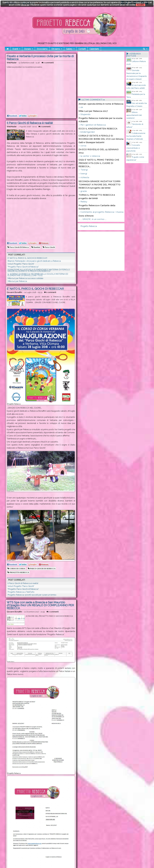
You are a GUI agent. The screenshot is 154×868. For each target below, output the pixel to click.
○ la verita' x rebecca (89, 156)
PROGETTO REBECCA (19, 572)
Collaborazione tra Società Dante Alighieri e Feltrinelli (136, 136)
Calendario (94, 49)
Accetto (141, 5)
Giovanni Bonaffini (14, 292)
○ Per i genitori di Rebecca (92, 125)
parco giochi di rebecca (19, 247)
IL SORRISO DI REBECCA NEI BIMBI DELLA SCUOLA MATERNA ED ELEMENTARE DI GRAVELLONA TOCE (38, 275)
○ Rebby (83, 202)
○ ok (81, 107)
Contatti (82, 49)
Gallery (69, 49)
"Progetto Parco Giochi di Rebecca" (23, 267)
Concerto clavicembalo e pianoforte (133, 148)
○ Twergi (83, 170)
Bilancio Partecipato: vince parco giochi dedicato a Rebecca (34, 261)
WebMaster (12, 63)
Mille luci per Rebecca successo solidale (25, 278)
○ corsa (82, 146)
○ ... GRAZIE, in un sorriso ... (93, 219)
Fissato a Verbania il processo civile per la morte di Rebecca (40, 58)
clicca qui (25, 5)
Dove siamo (42, 49)
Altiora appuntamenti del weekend (134, 115)
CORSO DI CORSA (17, 568)
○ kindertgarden (87, 132)
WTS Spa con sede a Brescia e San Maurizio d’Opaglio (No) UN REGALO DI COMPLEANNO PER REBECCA (40, 605)
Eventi (15, 49)
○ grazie (83, 191)
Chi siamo (56, 49)
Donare (27, 49)
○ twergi (83, 174)
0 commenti (48, 63)
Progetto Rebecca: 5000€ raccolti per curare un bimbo (32, 595)
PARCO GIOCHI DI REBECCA (42, 568)
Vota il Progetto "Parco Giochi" (21, 264)
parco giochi (50, 247)
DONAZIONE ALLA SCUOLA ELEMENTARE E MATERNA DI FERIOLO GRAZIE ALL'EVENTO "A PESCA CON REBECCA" (39, 270)
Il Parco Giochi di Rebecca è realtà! (30, 123)
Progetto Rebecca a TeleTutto (21, 592)
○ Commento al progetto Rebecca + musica (101, 212)
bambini (37, 247)
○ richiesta (84, 177)
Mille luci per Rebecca (17, 281)
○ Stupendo (85, 114)
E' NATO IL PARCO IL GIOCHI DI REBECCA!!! (27, 258)
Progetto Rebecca (89, 226)
